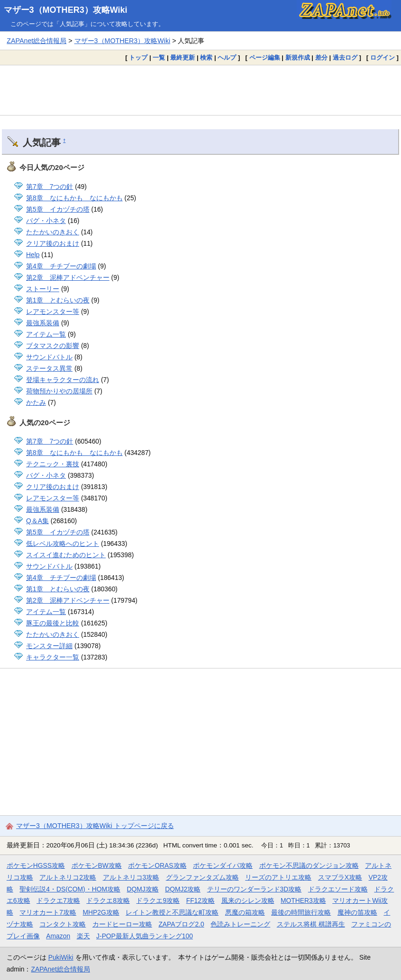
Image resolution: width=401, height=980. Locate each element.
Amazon (58, 936)
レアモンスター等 (53, 312)
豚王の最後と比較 (53, 623)
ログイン (383, 58)
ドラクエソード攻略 (338, 889)
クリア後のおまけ (53, 243)
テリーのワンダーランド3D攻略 (255, 889)
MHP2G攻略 (101, 912)
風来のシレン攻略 (248, 900)
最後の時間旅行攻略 (301, 912)
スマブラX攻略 (340, 877)
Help (33, 255)
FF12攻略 (200, 900)
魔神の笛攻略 (357, 912)
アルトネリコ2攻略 (68, 877)
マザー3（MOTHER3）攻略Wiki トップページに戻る (95, 826)
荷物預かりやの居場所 (59, 391)
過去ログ (345, 58)
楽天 (83, 936)
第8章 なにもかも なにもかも (74, 198)
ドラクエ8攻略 (108, 900)
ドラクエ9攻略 (158, 900)
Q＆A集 (37, 521)
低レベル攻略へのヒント (63, 543)
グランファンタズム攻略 (202, 877)
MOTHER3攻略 (303, 900)
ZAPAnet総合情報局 (36, 41)
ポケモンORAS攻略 (157, 865)
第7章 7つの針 (50, 187)
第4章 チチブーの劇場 (61, 266)
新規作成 (298, 58)
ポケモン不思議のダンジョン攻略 (309, 865)
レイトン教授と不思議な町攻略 (172, 912)
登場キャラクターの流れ (63, 380)
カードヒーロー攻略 (122, 924)
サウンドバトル (49, 357)
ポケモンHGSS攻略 (36, 865)
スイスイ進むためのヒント (66, 555)
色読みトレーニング (240, 924)
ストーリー (43, 289)
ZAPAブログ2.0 (181, 924)
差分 (321, 58)
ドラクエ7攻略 (58, 900)
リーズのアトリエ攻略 (278, 877)
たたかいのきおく (53, 232)
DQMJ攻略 (143, 889)
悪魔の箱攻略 (245, 912)
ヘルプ (227, 58)
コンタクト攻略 (63, 924)
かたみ (36, 402)
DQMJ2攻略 (183, 889)
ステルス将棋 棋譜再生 (311, 924)
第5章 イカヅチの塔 (58, 209)
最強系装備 (43, 323)
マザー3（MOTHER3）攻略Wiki (66, 10)
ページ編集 (265, 58)
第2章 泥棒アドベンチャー (68, 277)
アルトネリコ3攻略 (131, 877)
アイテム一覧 (46, 334)
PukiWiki (61, 957)
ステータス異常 (49, 368)
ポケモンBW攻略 (97, 865)
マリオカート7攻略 (48, 912)
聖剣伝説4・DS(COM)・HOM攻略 (70, 889)
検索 (206, 58)
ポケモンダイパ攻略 (223, 865)
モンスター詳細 (49, 646)
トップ (138, 58)
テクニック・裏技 (53, 464)
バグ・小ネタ (46, 221)
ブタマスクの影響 (53, 346)
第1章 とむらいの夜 (58, 300)
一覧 (159, 58)
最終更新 (182, 58)
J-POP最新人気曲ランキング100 (145, 936)
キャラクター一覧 (53, 657)
